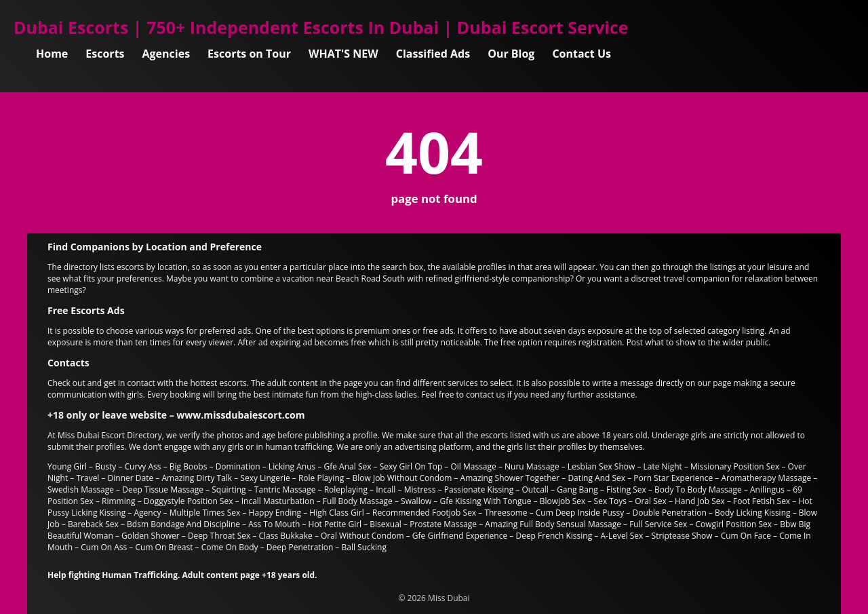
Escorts (105, 54)
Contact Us (581, 54)
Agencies (166, 54)
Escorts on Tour (249, 54)
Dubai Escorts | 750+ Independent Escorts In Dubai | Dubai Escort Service (321, 27)
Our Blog (511, 54)
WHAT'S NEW (343, 54)
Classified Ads (433, 54)
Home (52, 54)
